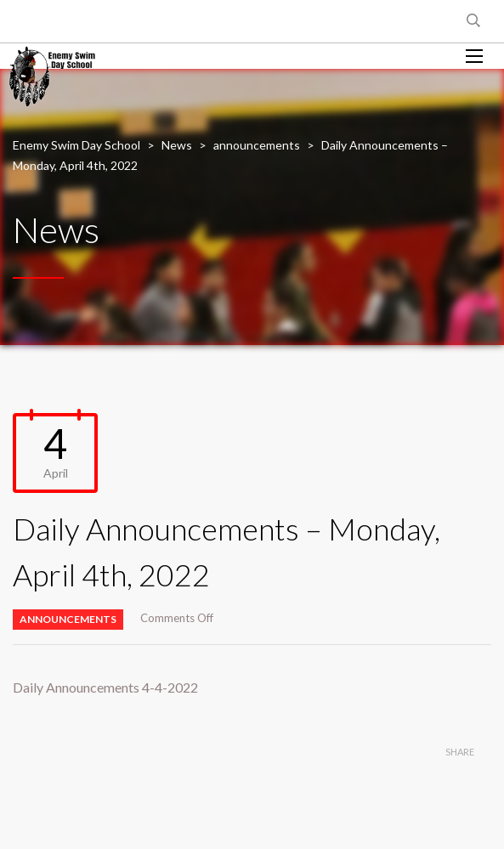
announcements (68, 619)
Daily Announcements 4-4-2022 (105, 687)
